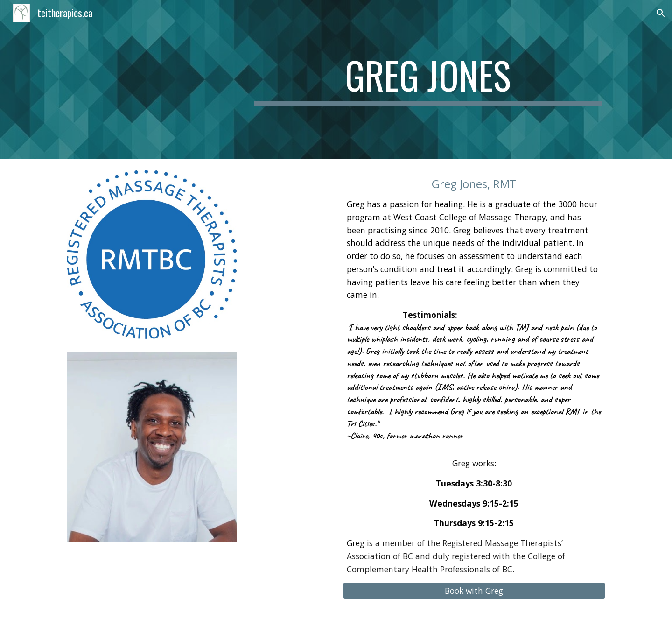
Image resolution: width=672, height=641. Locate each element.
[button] (661, 13)
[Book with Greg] (474, 591)
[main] (428, 79)
